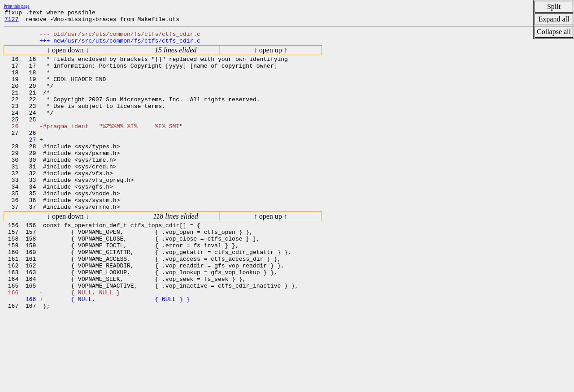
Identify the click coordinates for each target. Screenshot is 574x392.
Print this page (17, 6)
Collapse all (554, 32)
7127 (11, 22)
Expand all (554, 19)
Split (554, 6)
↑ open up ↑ (271, 55)
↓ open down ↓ (68, 55)
